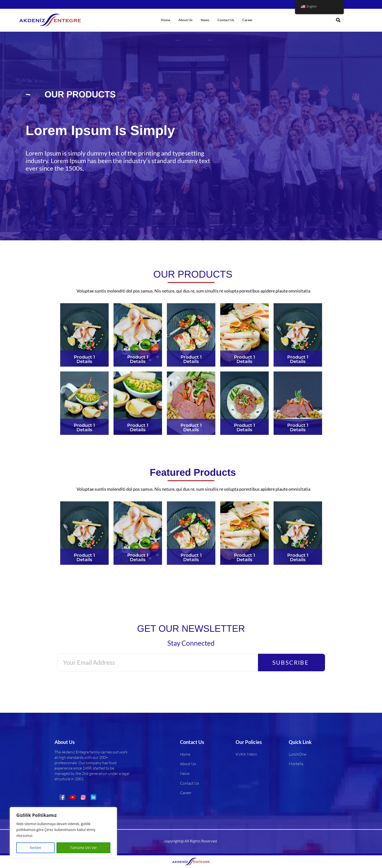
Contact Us (226, 20)
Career (248, 20)
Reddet (35, 848)
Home (165, 20)
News (205, 20)
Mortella (296, 764)
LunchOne (297, 754)
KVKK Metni (246, 754)
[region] (63, 833)
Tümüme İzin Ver (83, 848)
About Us (185, 20)
